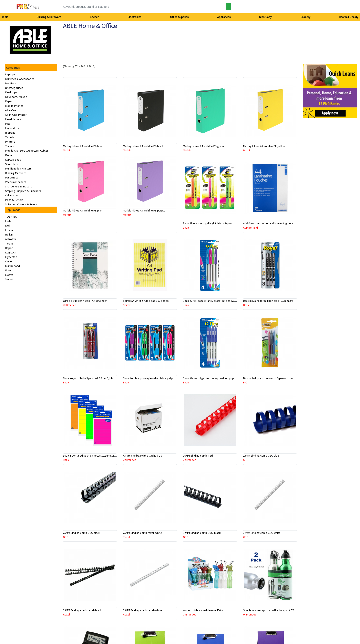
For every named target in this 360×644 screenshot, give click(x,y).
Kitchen (95, 17)
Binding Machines (16, 173)
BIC (245, 382)
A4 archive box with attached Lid (143, 456)
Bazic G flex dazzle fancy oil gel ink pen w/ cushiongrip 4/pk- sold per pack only (231, 301)
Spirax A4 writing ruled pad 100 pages (146, 301)
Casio (8, 261)
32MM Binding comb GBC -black (202, 533)
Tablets (10, 137)
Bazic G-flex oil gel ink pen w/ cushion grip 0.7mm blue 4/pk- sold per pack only (230, 378)
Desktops (11, 92)
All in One (11, 110)
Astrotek (11, 239)
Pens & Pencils (14, 200)
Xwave (9, 275)
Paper (9, 101)
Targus (9, 243)
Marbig (67, 150)
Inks (8, 124)
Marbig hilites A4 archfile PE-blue (83, 146)
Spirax (127, 305)
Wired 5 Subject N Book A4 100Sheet (85, 301)
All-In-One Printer (16, 115)
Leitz (8, 221)
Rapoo (9, 248)
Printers (10, 142)
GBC (246, 460)
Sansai (9, 279)
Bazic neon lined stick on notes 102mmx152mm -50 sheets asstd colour (106, 456)
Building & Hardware (49, 17)
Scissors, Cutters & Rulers (21, 204)
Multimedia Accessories (20, 79)
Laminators (12, 128)
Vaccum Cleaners (16, 182)
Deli (8, 226)
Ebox (8, 270)
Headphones (13, 119)
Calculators (12, 195)
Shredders (12, 164)
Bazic (186, 228)
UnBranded (70, 305)
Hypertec (11, 257)
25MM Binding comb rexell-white (142, 533)
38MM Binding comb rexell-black (82, 610)
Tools (5, 17)
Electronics (135, 17)
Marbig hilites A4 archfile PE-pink (83, 210)
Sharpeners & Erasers (19, 186)
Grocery (305, 17)
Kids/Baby (265, 17)
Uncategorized (14, 88)
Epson (9, 230)
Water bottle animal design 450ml (203, 610)
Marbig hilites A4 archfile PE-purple (144, 210)
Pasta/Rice (12, 177)
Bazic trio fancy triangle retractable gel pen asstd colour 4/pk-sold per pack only (172, 378)
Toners (9, 146)
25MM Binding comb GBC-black (82, 533)
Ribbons (10, 133)
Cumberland (12, 266)
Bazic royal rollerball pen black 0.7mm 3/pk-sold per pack (278, 301)
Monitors (11, 83)
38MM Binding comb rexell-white (142, 610)
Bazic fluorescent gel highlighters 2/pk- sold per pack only (218, 223)
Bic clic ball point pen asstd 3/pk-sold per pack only (274, 378)
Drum (8, 155)
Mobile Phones (14, 106)
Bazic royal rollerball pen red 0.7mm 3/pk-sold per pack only (99, 378)
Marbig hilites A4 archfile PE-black (143, 146)
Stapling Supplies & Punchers (23, 191)
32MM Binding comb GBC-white (262, 533)
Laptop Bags (13, 160)
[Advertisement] (322, 183)
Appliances (224, 17)
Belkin (9, 234)
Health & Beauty (349, 17)
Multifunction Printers (18, 168)
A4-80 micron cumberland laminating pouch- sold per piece (279, 223)
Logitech (11, 252)
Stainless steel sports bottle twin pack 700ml (271, 610)
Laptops (10, 74)
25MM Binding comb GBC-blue (261, 456)
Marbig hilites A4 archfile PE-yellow (264, 146)
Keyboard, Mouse (16, 97)
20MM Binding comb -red (198, 456)
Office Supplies (179, 17)
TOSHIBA (11, 217)
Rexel (126, 537)
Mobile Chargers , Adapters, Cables (27, 151)
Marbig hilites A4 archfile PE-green (204, 146)
